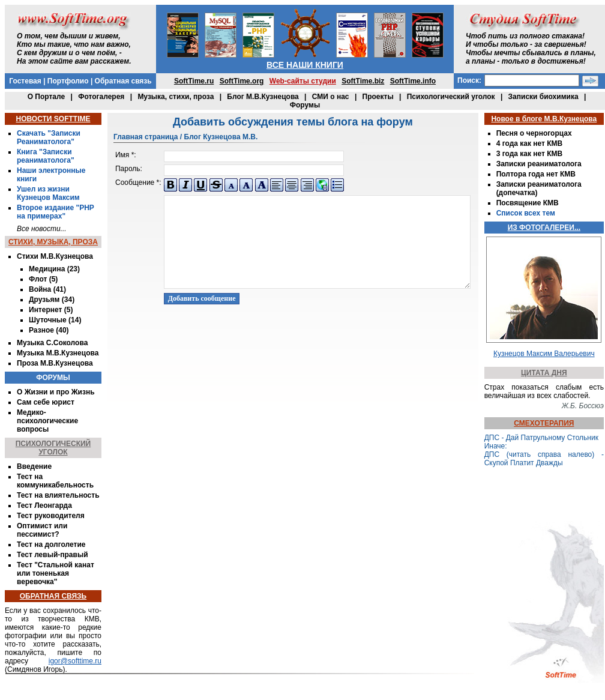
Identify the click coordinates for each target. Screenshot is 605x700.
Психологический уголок (451, 97)
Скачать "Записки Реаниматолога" (49, 137)
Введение (34, 466)
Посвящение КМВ (528, 203)
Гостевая (25, 81)
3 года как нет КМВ (530, 154)
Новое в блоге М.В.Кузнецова (544, 119)
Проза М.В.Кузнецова (55, 363)
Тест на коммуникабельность (55, 481)
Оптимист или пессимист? (42, 530)
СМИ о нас (331, 97)
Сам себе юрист (46, 402)
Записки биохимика (543, 97)
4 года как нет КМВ (530, 143)
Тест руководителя (51, 516)
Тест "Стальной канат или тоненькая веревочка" (56, 573)
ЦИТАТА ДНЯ (544, 373)
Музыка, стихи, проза (176, 97)
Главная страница (146, 137)
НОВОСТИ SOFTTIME (53, 119)
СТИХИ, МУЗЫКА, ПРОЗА (53, 242)
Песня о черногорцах (534, 133)
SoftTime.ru (194, 81)
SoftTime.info (413, 81)
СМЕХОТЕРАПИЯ (544, 423)
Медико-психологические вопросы (47, 421)
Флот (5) (43, 279)
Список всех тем (526, 213)
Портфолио (68, 81)
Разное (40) (49, 330)
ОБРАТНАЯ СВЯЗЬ (53, 596)
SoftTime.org (242, 81)
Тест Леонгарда (44, 505)
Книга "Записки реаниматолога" (46, 156)
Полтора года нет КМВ (536, 174)
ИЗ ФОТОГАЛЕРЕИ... (544, 228)
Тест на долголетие (51, 545)
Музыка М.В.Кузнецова (58, 353)
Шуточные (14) (55, 320)
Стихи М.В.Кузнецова (55, 256)
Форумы (305, 105)
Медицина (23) (54, 269)
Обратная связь (123, 81)
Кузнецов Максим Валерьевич (544, 354)
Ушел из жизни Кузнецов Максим (48, 193)
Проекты (378, 97)
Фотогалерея (101, 97)
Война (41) (47, 289)
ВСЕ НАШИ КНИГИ (305, 65)
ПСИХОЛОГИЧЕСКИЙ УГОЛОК (53, 448)
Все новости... (42, 229)
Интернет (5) (51, 310)
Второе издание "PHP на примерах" (56, 212)
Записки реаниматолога (539, 164)
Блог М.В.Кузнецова (263, 97)
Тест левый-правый (53, 555)
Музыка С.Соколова (52, 343)
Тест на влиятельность (58, 495)
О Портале (46, 97)
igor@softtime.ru (75, 661)
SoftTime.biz (363, 81)
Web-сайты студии (303, 81)
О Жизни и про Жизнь (56, 392)
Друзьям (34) (52, 300)
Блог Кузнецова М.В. (221, 137)
